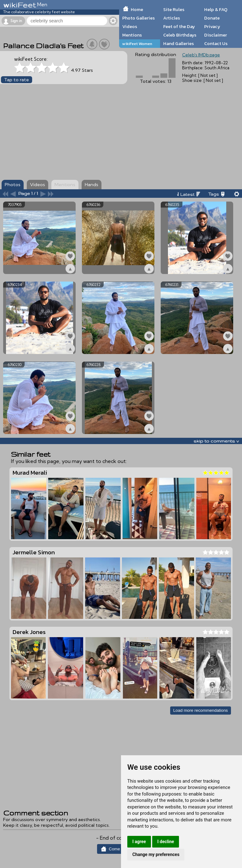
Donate (212, 18)
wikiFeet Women (137, 44)
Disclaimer (216, 35)
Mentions (132, 35)
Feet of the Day (179, 26)
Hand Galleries (179, 43)
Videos (130, 26)
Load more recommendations (201, 710)
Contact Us (216, 43)
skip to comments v (216, 441)
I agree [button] (139, 842)
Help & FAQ (216, 9)
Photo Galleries (138, 18)
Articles (172, 18)
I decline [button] (166, 842)
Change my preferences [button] (156, 854)
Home (137, 9)
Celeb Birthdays (180, 35)
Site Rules (174, 9)
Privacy (212, 26)
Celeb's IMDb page (201, 55)
